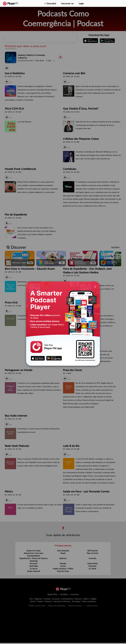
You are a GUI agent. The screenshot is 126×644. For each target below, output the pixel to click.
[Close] (95, 287)
